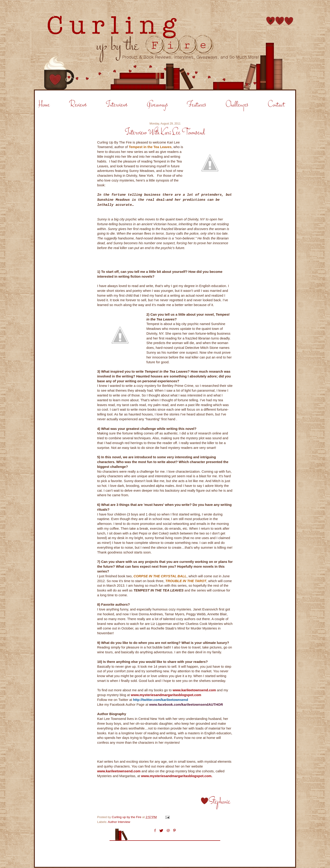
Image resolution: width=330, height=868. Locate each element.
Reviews (78, 105)
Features (197, 105)
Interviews (117, 105)
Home (44, 105)
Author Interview (119, 822)
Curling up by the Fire (127, 817)
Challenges (237, 105)
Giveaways (157, 105)
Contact (276, 105)
